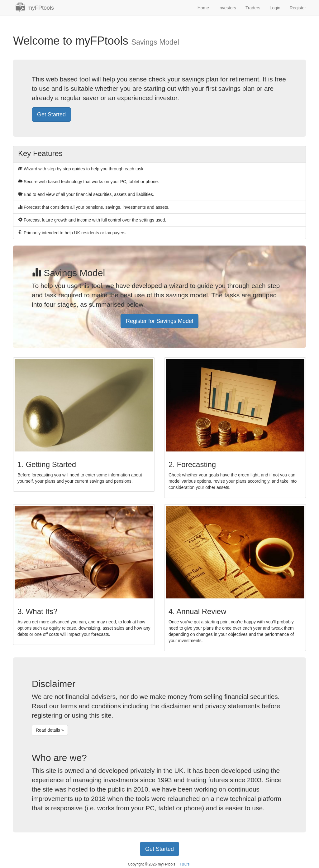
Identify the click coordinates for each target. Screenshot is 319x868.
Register (298, 8)
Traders (253, 8)
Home (203, 8)
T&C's (185, 864)
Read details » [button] (50, 730)
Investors (227, 8)
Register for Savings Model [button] (159, 321)
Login (275, 8)
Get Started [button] (51, 115)
